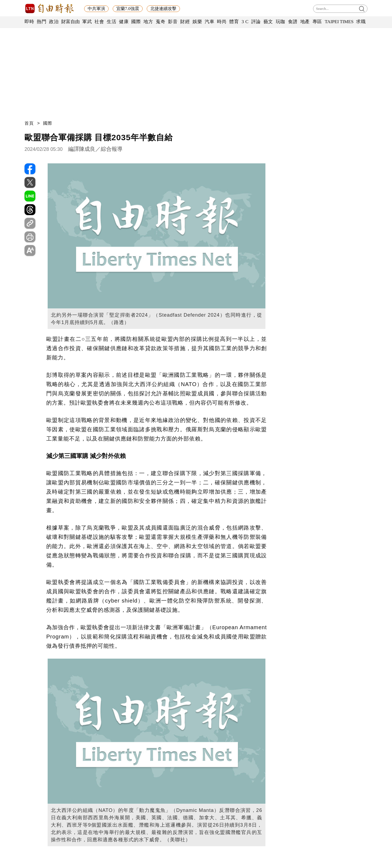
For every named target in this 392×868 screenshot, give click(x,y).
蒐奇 (160, 22)
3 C (245, 22)
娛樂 (197, 22)
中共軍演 (96, 9)
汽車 (209, 22)
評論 (256, 22)
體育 (234, 22)
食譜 (293, 22)
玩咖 (281, 22)
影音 (173, 22)
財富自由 (70, 22)
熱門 (42, 22)
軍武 (87, 22)
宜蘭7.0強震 (128, 9)
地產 (305, 22)
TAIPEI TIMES (339, 22)
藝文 (268, 22)
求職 (361, 22)
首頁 (29, 123)
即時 (29, 22)
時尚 (222, 22)
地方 (148, 22)
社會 (99, 22)
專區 (317, 22)
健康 (124, 22)
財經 (185, 22)
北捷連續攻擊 (163, 9)
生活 (111, 22)
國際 (136, 22)
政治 (54, 22)
